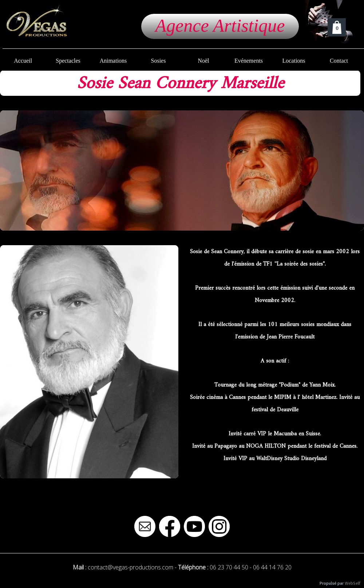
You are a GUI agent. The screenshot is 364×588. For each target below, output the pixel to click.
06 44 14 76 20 (272, 567)
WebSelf (353, 583)
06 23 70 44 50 (229, 567)
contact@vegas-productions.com (130, 567)
